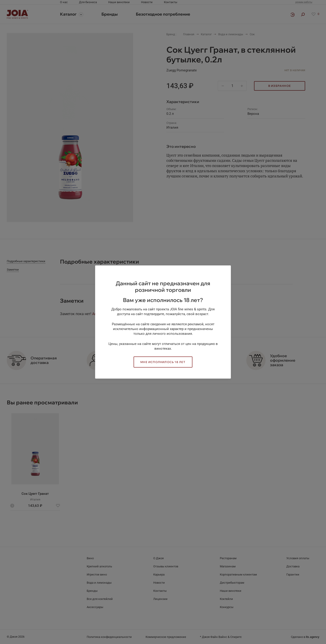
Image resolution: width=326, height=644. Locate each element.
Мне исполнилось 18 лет (163, 362)
